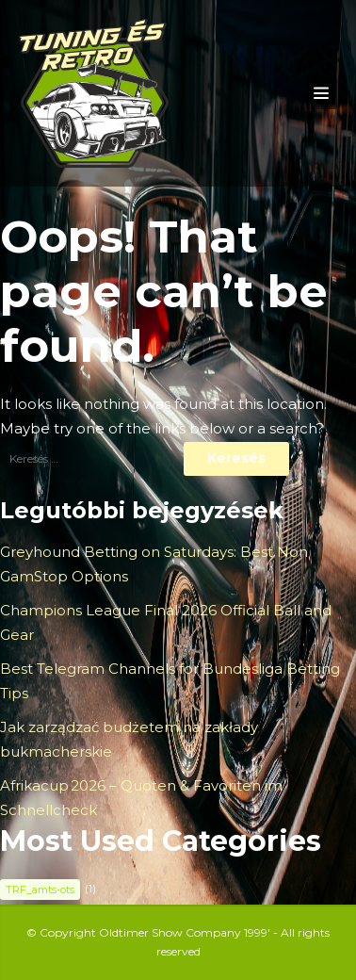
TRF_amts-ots (40, 890)
